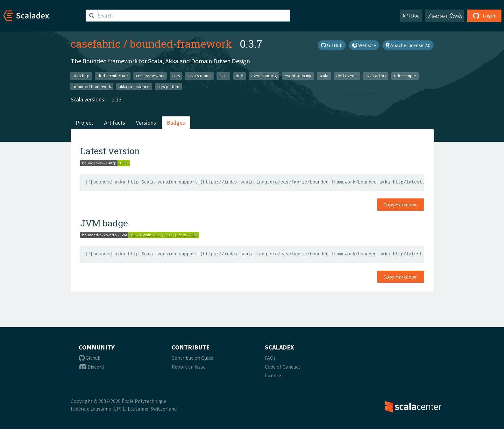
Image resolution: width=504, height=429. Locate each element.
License (273, 375)
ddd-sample (405, 76)
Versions (146, 123)
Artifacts (115, 123)
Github (90, 358)
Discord (91, 367)
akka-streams (199, 76)
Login (484, 16)
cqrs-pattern (168, 86)
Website (364, 45)
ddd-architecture (113, 76)
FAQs (270, 358)
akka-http (81, 76)
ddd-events (347, 76)
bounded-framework (181, 44)
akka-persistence (134, 86)
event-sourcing (298, 76)
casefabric (96, 44)
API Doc (411, 16)
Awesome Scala (445, 16)
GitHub (332, 45)
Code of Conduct (283, 367)
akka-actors (376, 76)
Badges (176, 123)
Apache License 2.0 (408, 45)
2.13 (117, 99)
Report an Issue (189, 367)
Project (85, 123)
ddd (239, 76)
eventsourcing (264, 76)
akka (224, 76)
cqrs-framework (150, 76)
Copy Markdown (401, 204)
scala (324, 76)
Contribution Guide (192, 358)
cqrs (176, 76)
